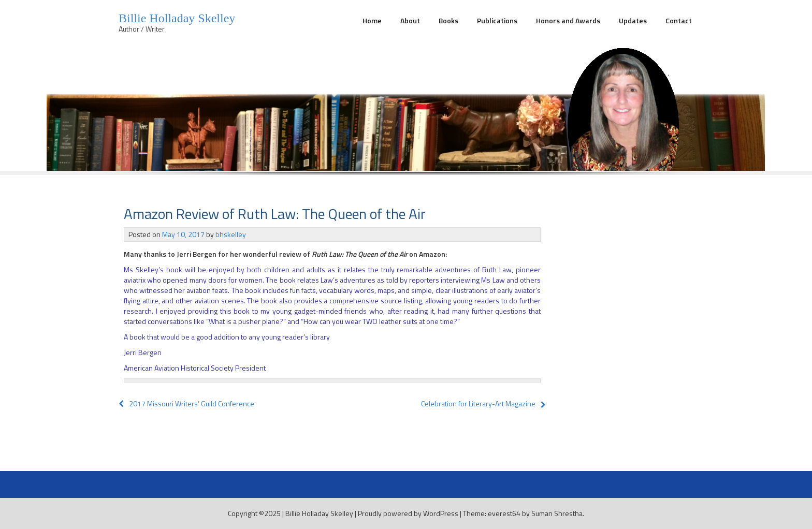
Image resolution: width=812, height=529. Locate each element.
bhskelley (231, 234)
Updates (633, 20)
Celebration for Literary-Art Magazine (478, 403)
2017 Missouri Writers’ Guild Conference (186, 403)
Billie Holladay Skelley (177, 18)
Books (448, 20)
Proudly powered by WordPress (408, 513)
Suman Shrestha (557, 513)
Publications (497, 20)
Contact (679, 20)
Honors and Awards (568, 20)
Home (372, 20)
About (410, 20)
